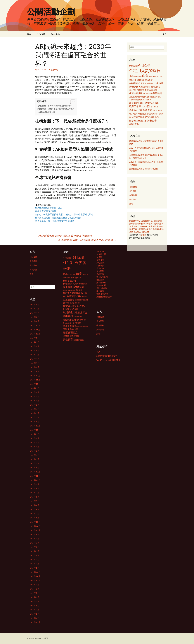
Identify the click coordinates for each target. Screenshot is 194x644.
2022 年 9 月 (34, 484)
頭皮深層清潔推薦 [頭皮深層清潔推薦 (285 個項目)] (157, 114)
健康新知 (134, 226)
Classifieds (55, 34)
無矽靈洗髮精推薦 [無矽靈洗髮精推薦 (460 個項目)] (138, 90)
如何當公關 (101, 254)
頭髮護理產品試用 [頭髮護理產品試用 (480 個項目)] (138, 121)
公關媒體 (133, 187)
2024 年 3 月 (34, 413)
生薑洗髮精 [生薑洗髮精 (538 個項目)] (156, 93)
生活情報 (41, 34)
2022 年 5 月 (34, 501)
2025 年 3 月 (34, 363)
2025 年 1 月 (34, 371)
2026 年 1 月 (34, 321)
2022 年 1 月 (34, 518)
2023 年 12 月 (35, 426)
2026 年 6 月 (34, 305)
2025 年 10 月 (35, 334)
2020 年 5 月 (34, 601)
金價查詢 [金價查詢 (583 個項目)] (148, 110)
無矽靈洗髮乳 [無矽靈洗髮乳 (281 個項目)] (146, 87)
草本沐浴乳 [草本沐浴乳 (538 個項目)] (145, 106)
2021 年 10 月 (35, 530)
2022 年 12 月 (35, 472)
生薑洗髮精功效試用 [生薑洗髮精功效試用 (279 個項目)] (136, 97)
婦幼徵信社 (134, 224)
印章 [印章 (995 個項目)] (145, 76)
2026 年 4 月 (34, 313)
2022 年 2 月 (34, 514)
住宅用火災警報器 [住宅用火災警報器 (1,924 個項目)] (145, 71)
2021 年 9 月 (34, 534)
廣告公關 (100, 263)
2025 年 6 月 (34, 351)
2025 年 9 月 (34, 338)
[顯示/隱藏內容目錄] (71, 102)
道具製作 (137, 232)
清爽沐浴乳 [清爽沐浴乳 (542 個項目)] (135, 87)
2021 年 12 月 (35, 522)
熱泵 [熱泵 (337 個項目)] (155, 90)
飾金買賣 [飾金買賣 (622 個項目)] (152, 121)
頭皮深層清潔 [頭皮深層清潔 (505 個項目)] (144, 114)
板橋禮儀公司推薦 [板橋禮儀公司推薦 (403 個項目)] (137, 83)
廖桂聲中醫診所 (146, 224)
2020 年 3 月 (34, 610)
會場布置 (100, 274)
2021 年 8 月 (34, 539)
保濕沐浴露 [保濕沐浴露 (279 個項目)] (138, 76)
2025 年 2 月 (34, 367)
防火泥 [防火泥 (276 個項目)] (155, 111)
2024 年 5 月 (34, 405)
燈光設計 (133, 191)
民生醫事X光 (135, 221)
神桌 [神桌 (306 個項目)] (151, 97)
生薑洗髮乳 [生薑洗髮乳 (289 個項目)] (146, 94)
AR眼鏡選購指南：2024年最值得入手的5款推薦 (87, 240)
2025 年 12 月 (35, 325)
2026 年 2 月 (34, 317)
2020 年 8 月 (34, 589)
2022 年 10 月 (35, 480)
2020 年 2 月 (34, 614)
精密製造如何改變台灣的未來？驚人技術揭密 (64, 236)
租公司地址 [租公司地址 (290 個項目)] (157, 97)
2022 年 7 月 (34, 493)
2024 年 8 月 (34, 392)
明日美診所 (159, 224)
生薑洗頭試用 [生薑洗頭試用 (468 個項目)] (136, 93)
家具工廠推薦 (135, 229)
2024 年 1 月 (34, 422)
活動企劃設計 (102, 288)
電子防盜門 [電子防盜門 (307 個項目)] (133, 114)
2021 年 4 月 (34, 555)
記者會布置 (101, 283)
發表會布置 (101, 285)
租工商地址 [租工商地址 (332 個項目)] (147, 100)
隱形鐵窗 (145, 229)
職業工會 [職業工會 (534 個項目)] (134, 106)
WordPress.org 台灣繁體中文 (108, 360)
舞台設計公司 (102, 277)
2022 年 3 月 (34, 509)
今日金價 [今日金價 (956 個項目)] (144, 65)
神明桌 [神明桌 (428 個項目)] (146, 97)
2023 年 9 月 (34, 434)
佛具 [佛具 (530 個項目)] (132, 76)
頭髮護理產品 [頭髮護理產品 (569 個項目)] (152, 117)
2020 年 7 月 (34, 593)
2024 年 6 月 (34, 401)
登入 (98, 352)
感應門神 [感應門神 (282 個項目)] (152, 76)
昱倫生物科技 (147, 221)
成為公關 (100, 268)
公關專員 (100, 266)
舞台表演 (100, 291)
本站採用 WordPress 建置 (38, 638)
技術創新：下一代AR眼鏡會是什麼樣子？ (55, 106)
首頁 (29, 34)
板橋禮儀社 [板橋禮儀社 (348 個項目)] (149, 83)
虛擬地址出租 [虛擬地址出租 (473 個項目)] (136, 110)
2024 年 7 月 (34, 397)
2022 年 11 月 (35, 476)
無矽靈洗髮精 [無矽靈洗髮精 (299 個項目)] (155, 87)
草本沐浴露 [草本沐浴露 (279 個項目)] (154, 107)
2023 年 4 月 (34, 455)
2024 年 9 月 (34, 388)
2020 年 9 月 (34, 585)
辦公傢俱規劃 (154, 229)
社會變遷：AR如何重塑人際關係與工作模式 (56, 109)
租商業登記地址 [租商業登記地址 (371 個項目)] (136, 100)
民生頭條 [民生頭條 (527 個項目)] (159, 83)
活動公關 (100, 251)
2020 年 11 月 (35, 576)
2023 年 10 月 (35, 430)
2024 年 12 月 (35, 376)
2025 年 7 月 (34, 346)
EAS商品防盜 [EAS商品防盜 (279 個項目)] (134, 66)
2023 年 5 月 (34, 451)
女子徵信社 (143, 226)
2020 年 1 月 (34, 618)
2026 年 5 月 (34, 309)
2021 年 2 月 (34, 564)
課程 (131, 204)
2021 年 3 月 (34, 560)
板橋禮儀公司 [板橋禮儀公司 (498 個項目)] (147, 80)
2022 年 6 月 (34, 497)
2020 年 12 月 (35, 572)
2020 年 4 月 (34, 606)
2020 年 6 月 (34, 597)
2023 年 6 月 (34, 447)
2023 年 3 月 (34, 459)
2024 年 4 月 (34, 409)
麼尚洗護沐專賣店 (156, 226)
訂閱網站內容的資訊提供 (107, 356)
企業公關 (100, 260)
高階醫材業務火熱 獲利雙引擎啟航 (144, 169)
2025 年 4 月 (34, 359)
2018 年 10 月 (35, 622)
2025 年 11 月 (35, 330)
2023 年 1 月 (34, 468)
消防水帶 (145, 232)
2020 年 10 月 (35, 580)
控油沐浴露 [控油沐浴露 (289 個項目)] (159, 76)
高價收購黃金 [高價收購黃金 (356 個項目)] (135, 124)
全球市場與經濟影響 (47, 112)
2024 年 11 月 (35, 380)
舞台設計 (133, 199)
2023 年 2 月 (34, 463)
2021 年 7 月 (34, 543)
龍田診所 (158, 221)
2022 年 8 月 (34, 488)
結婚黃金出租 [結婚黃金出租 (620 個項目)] (152, 103)
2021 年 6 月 (34, 547)
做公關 (99, 257)
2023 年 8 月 (34, 438)
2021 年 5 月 (34, 551)
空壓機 (143, 235)
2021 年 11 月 (35, 526)
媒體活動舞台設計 (104, 297)
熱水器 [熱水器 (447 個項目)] (150, 90)
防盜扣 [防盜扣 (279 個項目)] (160, 110)
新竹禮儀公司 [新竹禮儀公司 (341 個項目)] (135, 80)
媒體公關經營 (102, 294)
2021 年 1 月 (34, 568)
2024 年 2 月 (34, 417)
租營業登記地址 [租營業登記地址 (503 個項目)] (137, 103)
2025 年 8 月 (34, 342)
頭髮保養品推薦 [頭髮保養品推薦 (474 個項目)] (137, 117)
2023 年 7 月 (34, 443)
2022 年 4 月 (34, 505)
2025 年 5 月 (34, 355)
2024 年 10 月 (35, 384)
